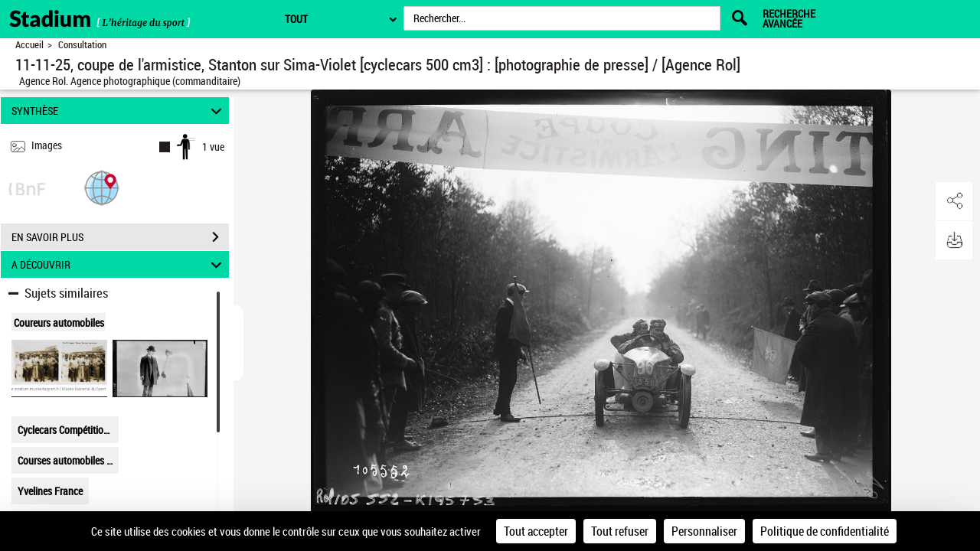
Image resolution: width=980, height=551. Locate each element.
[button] (102, 187)
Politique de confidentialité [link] (825, 531)
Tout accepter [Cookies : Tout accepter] (536, 531)
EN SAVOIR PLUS (120, 237)
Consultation (82, 45)
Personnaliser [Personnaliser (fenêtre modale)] (704, 531)
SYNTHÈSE (119, 111)
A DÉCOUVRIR (119, 264)
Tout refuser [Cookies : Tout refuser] (620, 531)
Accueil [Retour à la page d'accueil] (29, 45)
